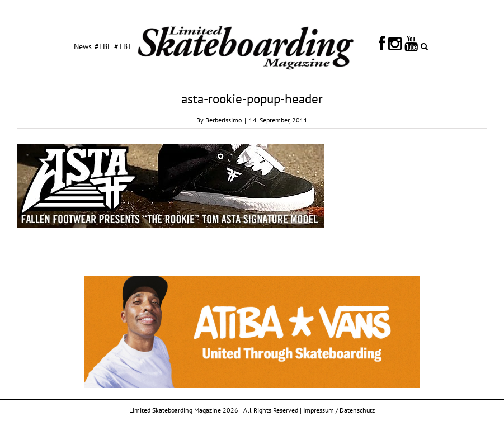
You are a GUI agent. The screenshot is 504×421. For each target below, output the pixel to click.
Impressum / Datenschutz (339, 410)
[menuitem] (83, 46)
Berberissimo (223, 120)
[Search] (424, 46)
